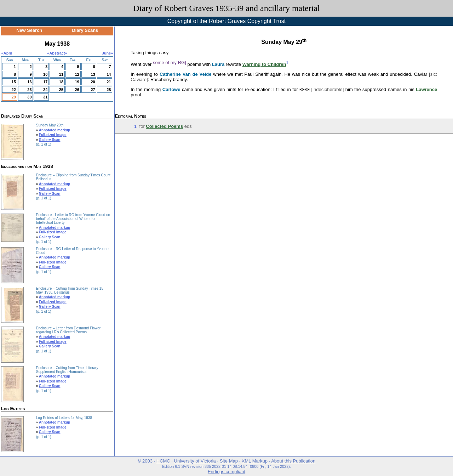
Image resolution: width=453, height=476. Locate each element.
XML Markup (255, 461)
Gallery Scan (50, 140)
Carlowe (171, 89)
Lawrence (426, 89)
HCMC (163, 461)
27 (93, 90)
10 (45, 74)
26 (77, 90)
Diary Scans (85, 30)
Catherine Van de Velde (186, 74)
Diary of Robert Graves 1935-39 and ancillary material (226, 8)
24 (45, 90)
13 (93, 74)
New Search (29, 30)
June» (107, 53)
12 (77, 74)
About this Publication (293, 461)
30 (29, 97)
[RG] (181, 63)
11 (61, 74)
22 (14, 90)
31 (45, 97)
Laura (218, 64)
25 (61, 90)
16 (29, 82)
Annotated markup (55, 130)
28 (109, 90)
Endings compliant (226, 472)
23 (29, 90)
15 (14, 82)
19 (77, 82)
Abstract (57, 53)
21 (109, 82)
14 (109, 74)
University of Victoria (195, 461)
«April (7, 53)
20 (93, 82)
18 (61, 82)
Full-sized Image (53, 135)
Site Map (229, 461)
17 (45, 82)
